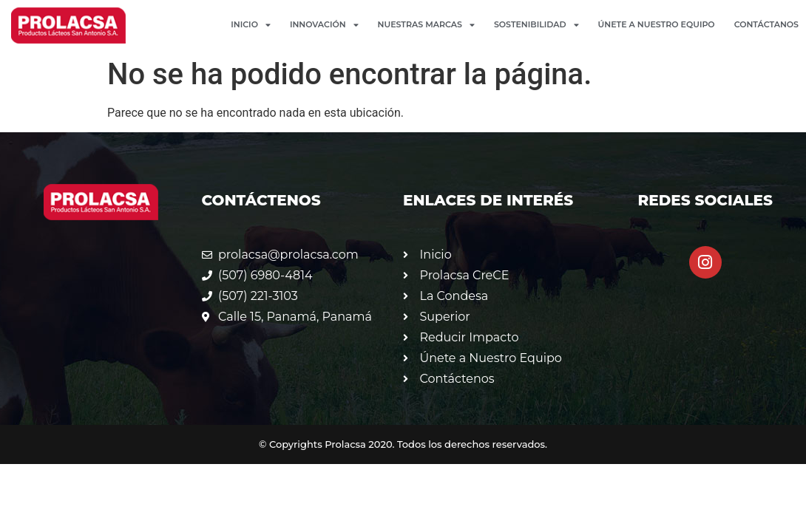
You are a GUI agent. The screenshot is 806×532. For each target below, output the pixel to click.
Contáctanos (766, 24)
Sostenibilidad (536, 25)
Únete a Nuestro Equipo (657, 24)
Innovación (324, 25)
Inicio (251, 25)
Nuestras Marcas (426, 25)
